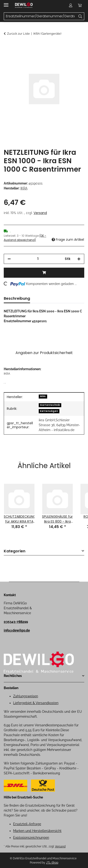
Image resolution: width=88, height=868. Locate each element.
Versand (40, 213)
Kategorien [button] (15, 551)
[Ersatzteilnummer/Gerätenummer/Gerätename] (80, 16)
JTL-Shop (52, 863)
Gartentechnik (50, 405)
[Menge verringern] (9, 259)
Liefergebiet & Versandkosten (36, 703)
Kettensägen (49, 411)
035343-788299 (16, 622)
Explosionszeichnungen (31, 838)
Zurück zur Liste (18, 34)
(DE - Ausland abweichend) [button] (25, 238)
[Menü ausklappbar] (6, 3)
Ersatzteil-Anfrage (27, 824)
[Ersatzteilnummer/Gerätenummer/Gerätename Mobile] (40, 16)
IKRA (43, 396)
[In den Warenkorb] (8, 46)
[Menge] (38, 259)
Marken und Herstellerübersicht (37, 831)
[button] (71, 5)
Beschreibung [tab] (17, 298)
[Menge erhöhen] (79, 259)
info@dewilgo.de (17, 630)
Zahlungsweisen (26, 696)
